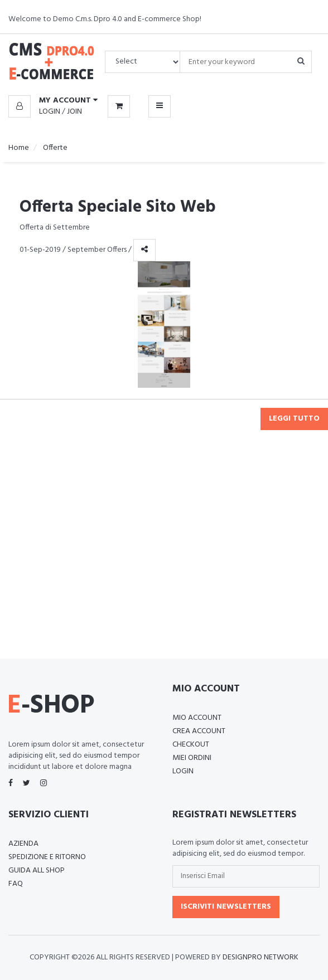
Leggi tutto (294, 419)
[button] (53, 101)
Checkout (191, 745)
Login (50, 112)
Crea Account (199, 731)
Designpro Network (261, 957)
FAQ (16, 884)
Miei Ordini (192, 758)
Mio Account (197, 718)
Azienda (23, 844)
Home (19, 148)
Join (74, 112)
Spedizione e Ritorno (47, 857)
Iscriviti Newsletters (226, 907)
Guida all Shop (37, 871)
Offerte (54, 148)
